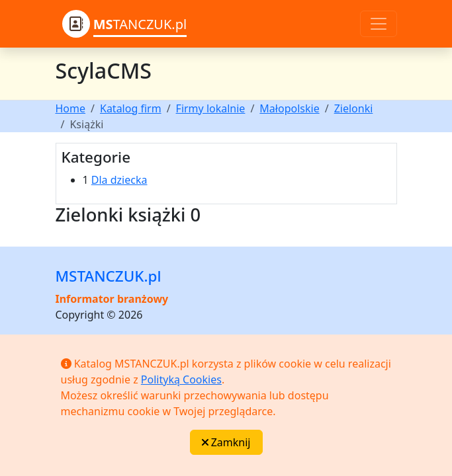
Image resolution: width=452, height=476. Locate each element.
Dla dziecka (119, 180)
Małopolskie (289, 108)
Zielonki (354, 108)
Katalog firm (131, 108)
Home (71, 108)
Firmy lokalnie (211, 108)
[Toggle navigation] (379, 24)
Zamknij (226, 442)
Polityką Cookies (181, 379)
